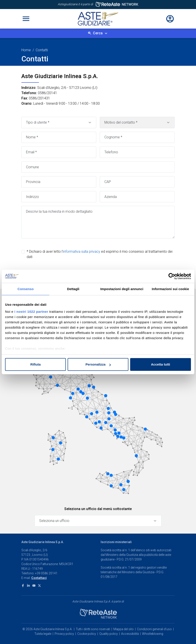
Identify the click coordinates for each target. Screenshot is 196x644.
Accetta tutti (160, 364)
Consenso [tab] (25, 289)
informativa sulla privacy (82, 252)
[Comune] (98, 167)
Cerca (98, 33)
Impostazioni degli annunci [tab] (122, 289)
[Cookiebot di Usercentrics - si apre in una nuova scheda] (172, 276)
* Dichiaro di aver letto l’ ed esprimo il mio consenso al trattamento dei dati (100, 254)
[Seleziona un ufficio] (98, 521)
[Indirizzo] (59, 197)
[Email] (59, 152)
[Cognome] (137, 137)
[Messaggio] (98, 222)
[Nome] (59, 137)
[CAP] (137, 182)
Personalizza (98, 364)
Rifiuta (36, 364)
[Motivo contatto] (137, 123)
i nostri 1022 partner (31, 312)
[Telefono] (137, 152)
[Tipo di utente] (59, 123)
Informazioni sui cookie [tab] (170, 289)
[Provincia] (59, 182)
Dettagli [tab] (73, 289)
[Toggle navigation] (26, 19)
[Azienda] (137, 197)
